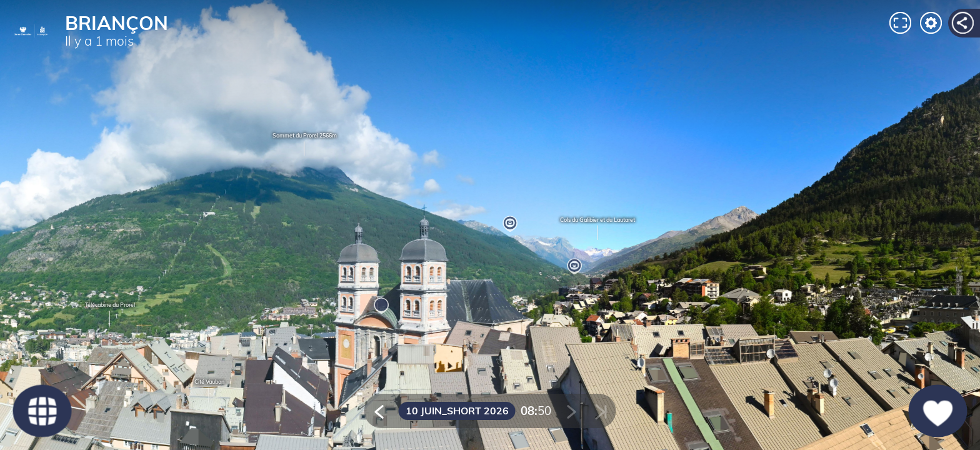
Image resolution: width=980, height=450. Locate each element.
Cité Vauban (209, 392)
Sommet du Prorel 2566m (305, 145)
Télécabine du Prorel (110, 315)
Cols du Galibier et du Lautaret (597, 229)
